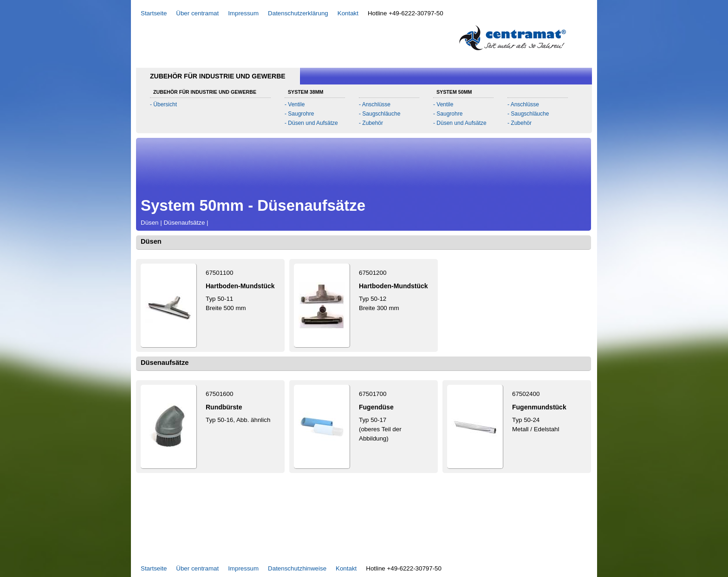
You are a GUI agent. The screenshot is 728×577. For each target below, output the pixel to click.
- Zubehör (371, 123)
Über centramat (197, 13)
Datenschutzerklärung (298, 13)
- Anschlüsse (375, 104)
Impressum (243, 13)
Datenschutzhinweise (297, 568)
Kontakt (348, 13)
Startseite (154, 13)
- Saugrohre (299, 114)
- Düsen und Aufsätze (311, 123)
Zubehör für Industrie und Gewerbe (218, 76)
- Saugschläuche (380, 114)
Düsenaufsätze (184, 223)
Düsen (150, 223)
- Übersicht (163, 104)
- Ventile (295, 104)
